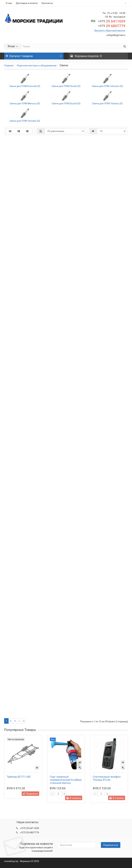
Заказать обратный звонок (110, 30)
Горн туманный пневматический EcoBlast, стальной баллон (66, 780)
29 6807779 (112, 26)
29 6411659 (112, 21)
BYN (122, 3)
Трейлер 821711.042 (19, 777)
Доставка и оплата (27, 3)
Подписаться (111, 845)
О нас (9, 3)
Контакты (47, 3)
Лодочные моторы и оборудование (37, 65)
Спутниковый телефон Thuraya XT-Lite (107, 778)
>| (24, 721)
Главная (9, 65)
